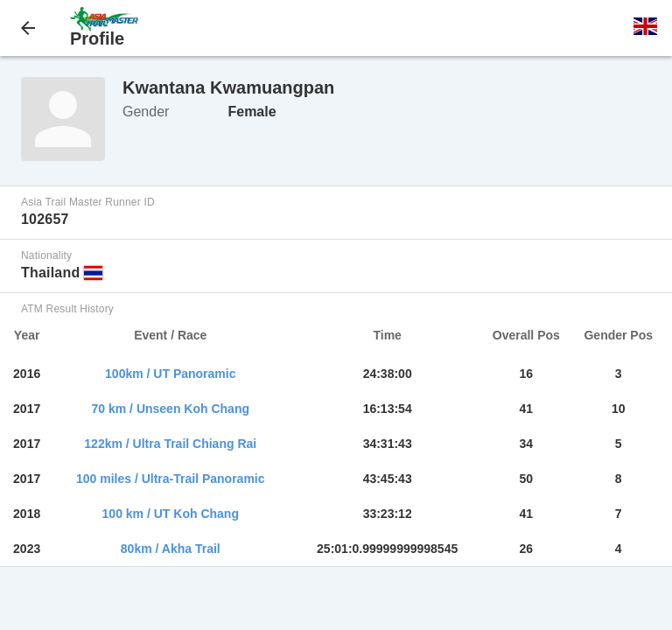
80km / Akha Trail (171, 549)
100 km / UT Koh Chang (171, 514)
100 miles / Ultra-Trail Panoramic (171, 479)
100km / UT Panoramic (170, 374)
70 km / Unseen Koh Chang (171, 409)
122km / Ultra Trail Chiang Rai (170, 444)
